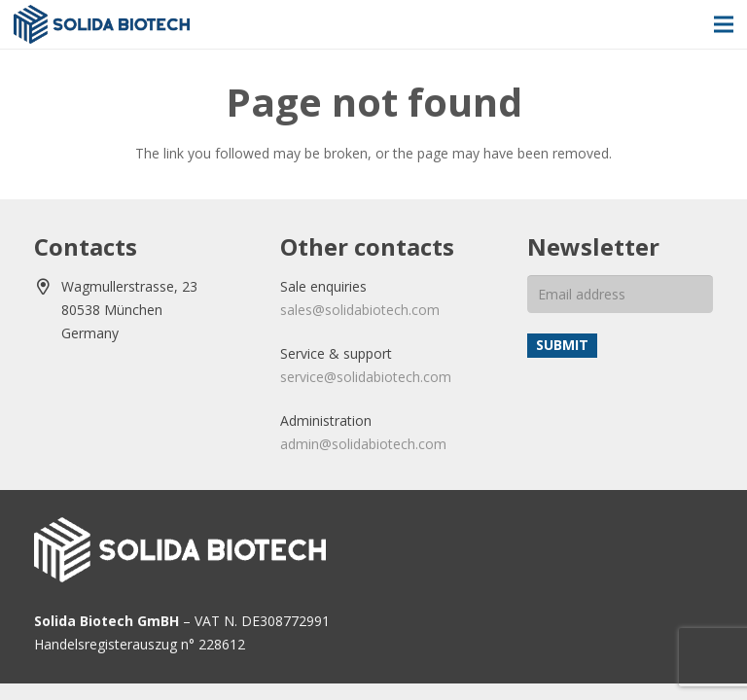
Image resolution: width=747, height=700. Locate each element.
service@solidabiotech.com (366, 377)
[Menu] (724, 24)
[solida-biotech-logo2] (102, 24)
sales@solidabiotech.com (360, 310)
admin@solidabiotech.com (363, 444)
